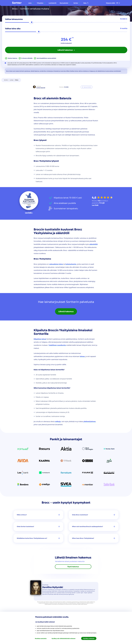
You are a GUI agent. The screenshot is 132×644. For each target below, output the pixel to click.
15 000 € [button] (124, 19)
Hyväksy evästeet (89, 638)
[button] (31, 3)
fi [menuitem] (118, 3)
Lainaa (12, 80)
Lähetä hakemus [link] (66, 311)
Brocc (17, 80)
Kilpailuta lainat (40, 339)
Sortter (6, 80)
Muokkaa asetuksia (41, 638)
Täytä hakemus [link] (73, 567)
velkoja (58, 421)
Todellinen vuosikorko (57, 345)
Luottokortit (53, 3)
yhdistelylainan (89, 421)
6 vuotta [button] (124, 28)
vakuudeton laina (56, 264)
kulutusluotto (71, 264)
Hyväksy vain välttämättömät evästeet (63, 638)
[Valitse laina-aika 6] (66, 32)
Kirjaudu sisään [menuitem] (111, 3)
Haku (86, 3)
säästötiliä (93, 244)
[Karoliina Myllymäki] (34, 87)
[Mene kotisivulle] (17, 3)
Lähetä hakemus (66, 50)
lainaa (82, 356)
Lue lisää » (29, 213)
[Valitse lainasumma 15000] (66, 22)
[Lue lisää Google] (95, 205)
